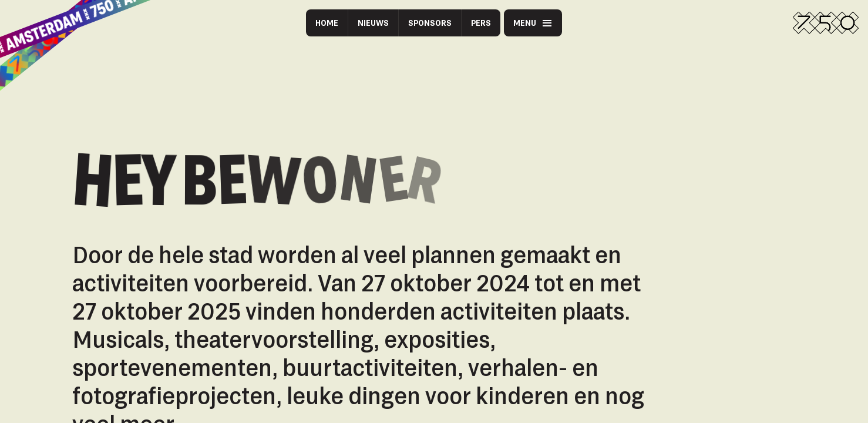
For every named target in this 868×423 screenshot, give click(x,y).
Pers (481, 23)
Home (327, 23)
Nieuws (373, 23)
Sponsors (430, 23)
